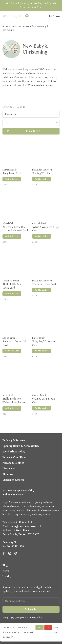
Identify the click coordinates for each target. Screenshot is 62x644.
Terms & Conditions (14, 457)
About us (8, 474)
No (48, 627)
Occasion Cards (27, 27)
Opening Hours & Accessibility (21, 446)
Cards (14, 27)
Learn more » (56, 632)
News (6, 571)
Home (5, 27)
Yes (40, 627)
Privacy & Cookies (13, 463)
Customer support (13, 480)
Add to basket (12, 179)
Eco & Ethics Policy (14, 452)
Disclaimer (9, 469)
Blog (5, 565)
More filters (23, 131)
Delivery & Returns (14, 440)
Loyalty (7, 577)
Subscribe (31, 609)
